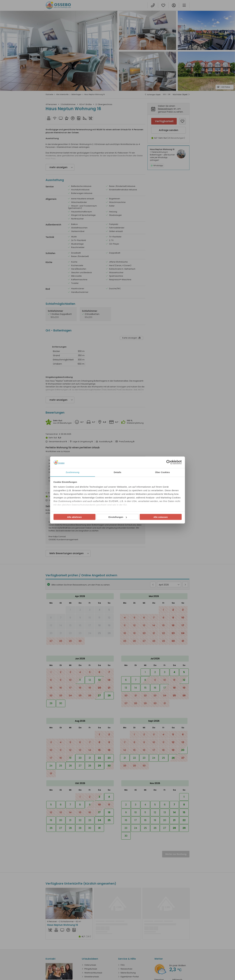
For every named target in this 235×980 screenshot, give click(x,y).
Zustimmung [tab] (73, 472)
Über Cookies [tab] (162, 472)
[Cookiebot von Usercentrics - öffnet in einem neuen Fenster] (169, 462)
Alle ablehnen (74, 517)
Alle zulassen (161, 517)
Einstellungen (118, 517)
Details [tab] (117, 472)
